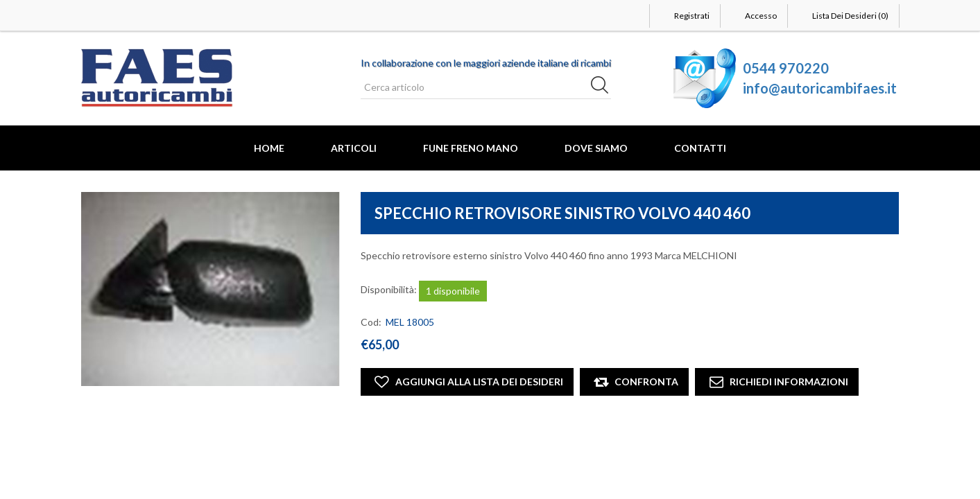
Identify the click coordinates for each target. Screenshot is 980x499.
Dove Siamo (596, 148)
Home (269, 148)
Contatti (700, 148)
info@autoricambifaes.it (820, 88)
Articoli (354, 148)
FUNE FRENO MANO (471, 148)
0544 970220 (786, 68)
